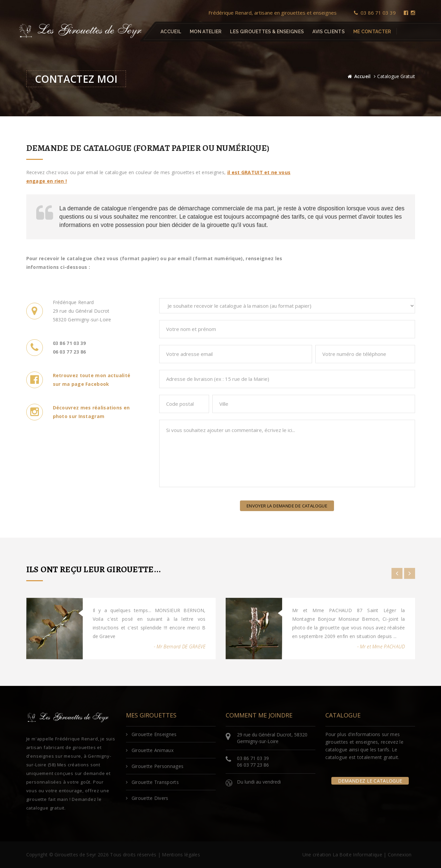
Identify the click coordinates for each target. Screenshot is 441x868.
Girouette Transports (152, 782)
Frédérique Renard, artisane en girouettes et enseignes (273, 13)
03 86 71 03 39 (375, 13)
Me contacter (372, 32)
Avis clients (329, 32)
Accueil (171, 32)
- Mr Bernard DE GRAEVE (180, 647)
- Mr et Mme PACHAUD (381, 647)
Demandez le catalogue (370, 781)
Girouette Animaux (150, 750)
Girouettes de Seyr (75, 855)
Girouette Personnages (155, 766)
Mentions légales (181, 855)
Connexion (400, 855)
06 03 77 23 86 (253, 765)
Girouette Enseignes (151, 734)
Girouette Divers (147, 798)
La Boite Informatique (357, 855)
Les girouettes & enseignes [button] (267, 32)
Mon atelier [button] (206, 32)
